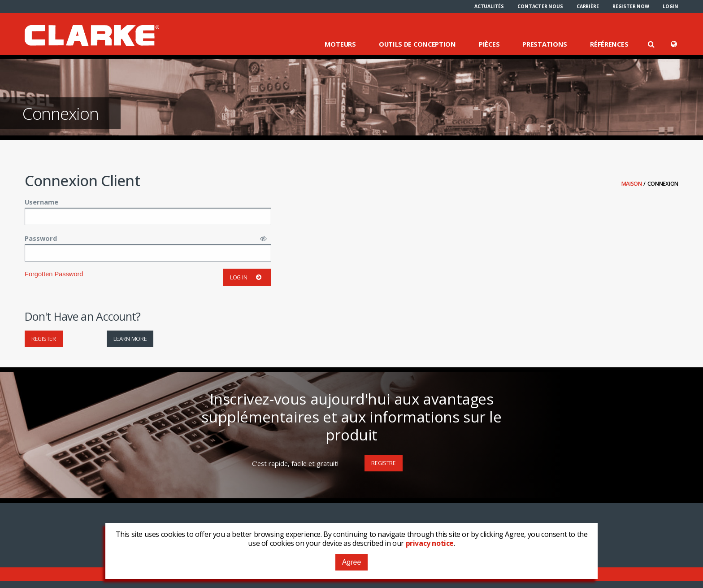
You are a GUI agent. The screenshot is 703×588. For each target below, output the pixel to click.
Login (670, 6)
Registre (384, 463)
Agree (352, 562)
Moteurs (340, 44)
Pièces (489, 44)
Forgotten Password (54, 274)
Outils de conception (417, 44)
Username (41, 202)
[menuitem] (489, 6)
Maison (632, 184)
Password (41, 238)
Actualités (489, 6)
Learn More (130, 339)
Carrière (588, 6)
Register (44, 339)
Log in (247, 277)
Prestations (545, 44)
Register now (631, 6)
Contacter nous (540, 6)
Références (609, 44)
